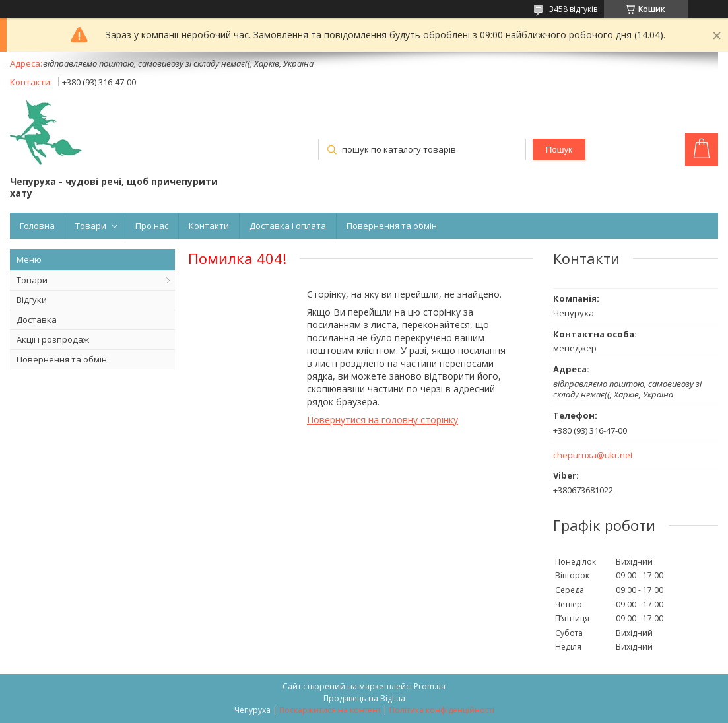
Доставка (37, 320)
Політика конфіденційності (442, 710)
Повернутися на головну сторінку (382, 420)
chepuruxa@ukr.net (593, 455)
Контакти (209, 226)
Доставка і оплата (288, 226)
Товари (91, 226)
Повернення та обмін (392, 226)
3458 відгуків (573, 9)
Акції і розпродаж (53, 339)
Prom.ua (430, 686)
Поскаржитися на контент (330, 710)
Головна (37, 226)
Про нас (152, 226)
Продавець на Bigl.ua (364, 698)
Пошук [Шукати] (559, 150)
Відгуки (32, 300)
